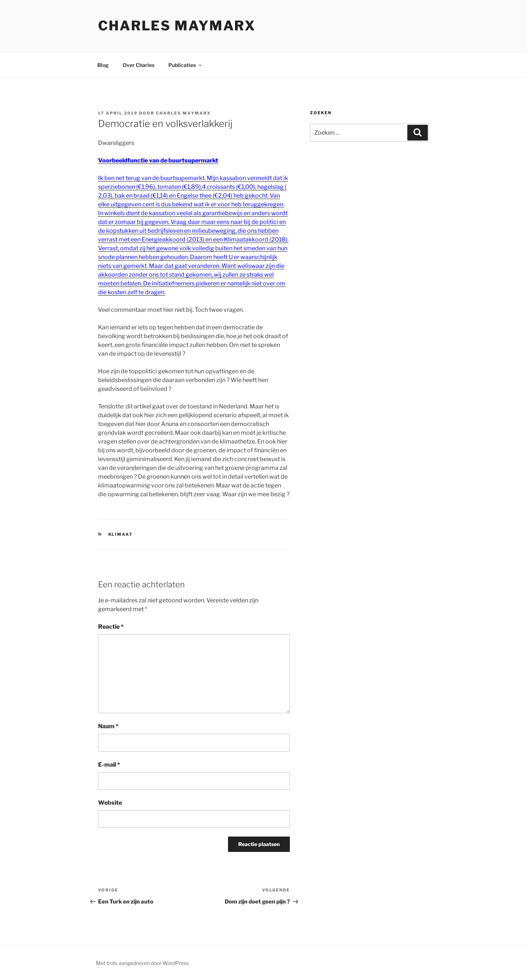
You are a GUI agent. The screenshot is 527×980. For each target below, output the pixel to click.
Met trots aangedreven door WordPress (142, 963)
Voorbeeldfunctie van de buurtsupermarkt (158, 160)
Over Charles (139, 65)
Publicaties (186, 65)
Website (110, 803)
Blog (103, 65)
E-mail (109, 765)
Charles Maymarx (177, 26)
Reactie (111, 627)
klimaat (121, 534)
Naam (108, 726)
